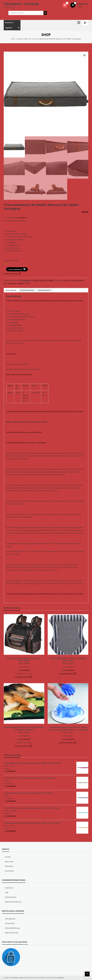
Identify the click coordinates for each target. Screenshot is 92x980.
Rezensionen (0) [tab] (44, 290)
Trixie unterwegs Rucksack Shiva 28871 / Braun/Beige (24, 659)
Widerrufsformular (12, 933)
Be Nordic (76, 281)
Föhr (82, 281)
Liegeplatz (21, 283)
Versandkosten (23, 218)
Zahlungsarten (10, 919)
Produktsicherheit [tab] (27, 290)
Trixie (27, 283)
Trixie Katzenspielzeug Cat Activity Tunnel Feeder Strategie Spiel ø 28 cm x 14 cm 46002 (68, 728)
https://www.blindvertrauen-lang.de (19, 374)
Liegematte (12, 283)
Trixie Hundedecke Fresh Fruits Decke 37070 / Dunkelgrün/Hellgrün (24, 728)
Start (13, 39)
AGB (7, 892)
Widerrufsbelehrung (12, 928)
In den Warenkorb (15, 269)
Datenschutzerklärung (13, 902)
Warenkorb (9, 866)
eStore (42, 978)
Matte (51, 280)
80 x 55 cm (68, 281)
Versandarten (11, 354)
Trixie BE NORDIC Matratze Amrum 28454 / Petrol (24, 432)
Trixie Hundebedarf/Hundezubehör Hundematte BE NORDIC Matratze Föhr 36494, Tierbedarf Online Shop (45, 301)
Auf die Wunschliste (13, 274)
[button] (85, 55)
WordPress (61, 978)
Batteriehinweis (11, 897)
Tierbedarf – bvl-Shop (21, 4)
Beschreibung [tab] (11, 290)
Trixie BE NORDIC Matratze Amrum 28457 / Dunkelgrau (26, 443)
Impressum (9, 888)
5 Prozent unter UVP (24, 39)
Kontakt (8, 857)
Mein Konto (9, 862)
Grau (6, 283)
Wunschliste (9, 871)
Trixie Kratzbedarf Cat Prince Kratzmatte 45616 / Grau (68, 659)
